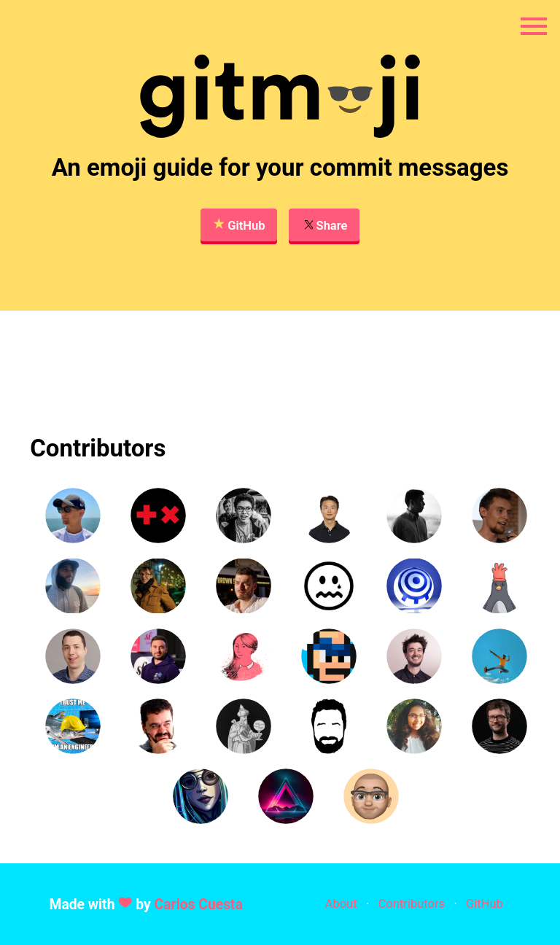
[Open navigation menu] (533, 27)
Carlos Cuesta (199, 905)
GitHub (239, 225)
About (341, 904)
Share (324, 225)
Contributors (412, 904)
